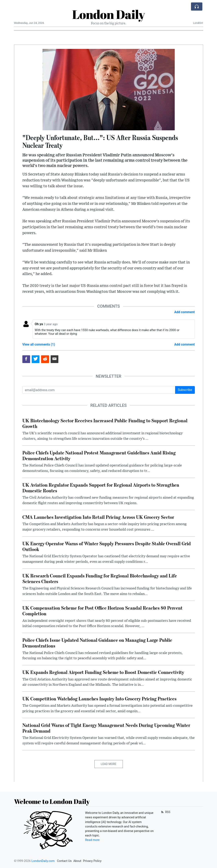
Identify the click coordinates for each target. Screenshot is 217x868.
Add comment (185, 312)
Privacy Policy (92, 861)
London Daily (108, 14)
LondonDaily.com (43, 861)
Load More (108, 764)
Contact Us (64, 861)
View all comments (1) (39, 344)
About (77, 861)
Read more (92, 840)
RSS (165, 812)
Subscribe (185, 390)
